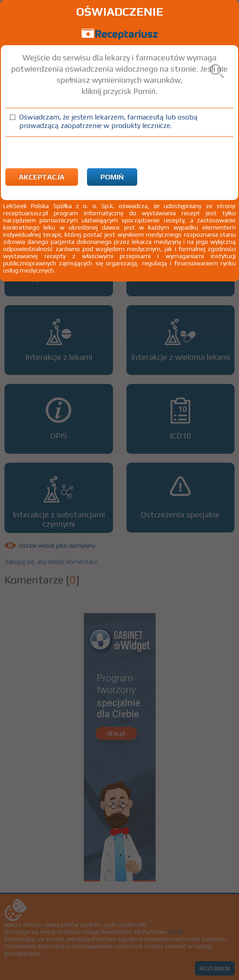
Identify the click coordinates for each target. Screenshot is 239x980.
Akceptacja (42, 177)
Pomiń (112, 177)
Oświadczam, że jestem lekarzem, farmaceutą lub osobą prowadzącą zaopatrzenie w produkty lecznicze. (109, 121)
